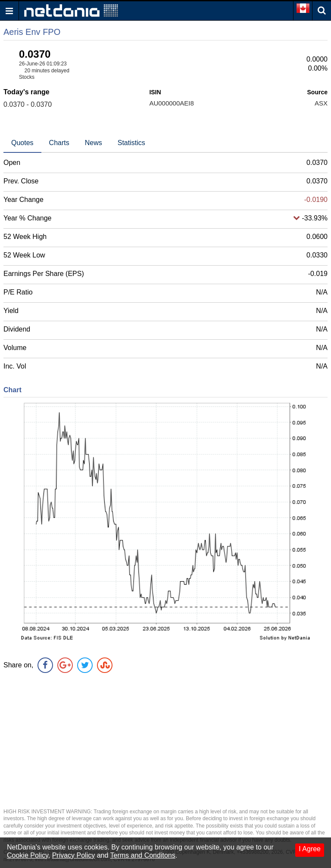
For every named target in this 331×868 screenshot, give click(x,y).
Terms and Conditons (143, 855)
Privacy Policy (74, 855)
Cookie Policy (28, 855)
